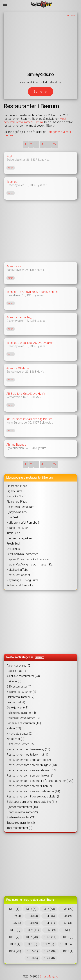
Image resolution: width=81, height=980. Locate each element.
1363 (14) (66, 944)
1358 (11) (50, 937)
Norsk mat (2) (15, 739)
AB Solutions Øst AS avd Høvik (26, 394)
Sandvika (44, 160)
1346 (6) (16, 923)
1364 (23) (15, 951)
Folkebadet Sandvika (20, 585)
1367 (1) (68, 951)
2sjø (9, 156)
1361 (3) (32, 944)
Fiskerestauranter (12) (21, 697)
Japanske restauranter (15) (24, 723)
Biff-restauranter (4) (19, 687)
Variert (11, 168)
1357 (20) (32, 937)
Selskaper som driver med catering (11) (32, 802)
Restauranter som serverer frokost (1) (31, 776)
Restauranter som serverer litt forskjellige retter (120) (40, 781)
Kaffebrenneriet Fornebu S (23, 523)
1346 (32, 448)
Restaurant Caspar (18, 575)
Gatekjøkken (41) (17, 707)
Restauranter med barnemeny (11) (28, 749)
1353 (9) (50, 930)
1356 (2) (14, 937)
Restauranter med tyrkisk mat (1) (27, 755)
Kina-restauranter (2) (20, 734)
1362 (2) (49, 944)
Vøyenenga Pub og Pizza (22, 580)
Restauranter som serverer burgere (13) (32, 765)
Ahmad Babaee (16, 445)
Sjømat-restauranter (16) (22, 807)
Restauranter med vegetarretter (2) (29, 760)
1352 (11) (33, 930)
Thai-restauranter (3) (19, 828)
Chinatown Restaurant (20, 507)
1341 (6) (49, 916)
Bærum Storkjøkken (19, 538)
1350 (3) (66, 923)
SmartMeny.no (49, 976)
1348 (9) (32, 923)
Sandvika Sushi (16, 496)
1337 (34, 160)
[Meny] (5, 4)
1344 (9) (66, 916)
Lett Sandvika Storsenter (22, 554)
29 (55, 144)
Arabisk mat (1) (16, 671)
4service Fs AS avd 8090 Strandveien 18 (32, 292)
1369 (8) (49, 958)
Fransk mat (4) (16, 702)
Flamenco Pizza (17, 486)
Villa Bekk (13, 517)
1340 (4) (32, 916)
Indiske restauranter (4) (21, 713)
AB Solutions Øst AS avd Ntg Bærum (29, 419)
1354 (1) (67, 930)
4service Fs (14, 266)
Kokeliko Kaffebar (18, 570)
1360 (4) (15, 944)
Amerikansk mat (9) (19, 666)
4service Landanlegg (20, 317)
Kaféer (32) (14, 728)
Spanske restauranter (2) (22, 812)
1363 (33, 270)
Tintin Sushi (14, 533)
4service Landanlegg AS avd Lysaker (30, 343)
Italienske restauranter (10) (24, 718)
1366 (33, 185)
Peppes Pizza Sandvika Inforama (28, 559)
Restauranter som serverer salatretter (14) (33, 791)
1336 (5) (31, 909)
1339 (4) (16, 916)
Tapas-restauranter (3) (21, 823)
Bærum (48, 478)
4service (12, 182)
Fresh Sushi (14, 544)
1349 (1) (49, 923)
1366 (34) (50, 951)
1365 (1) (32, 951)
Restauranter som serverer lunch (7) (29, 786)
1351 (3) (15, 930)
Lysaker (42, 185)
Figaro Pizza (14, 491)
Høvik (40, 270)
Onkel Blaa (13, 549)
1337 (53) (49, 909)
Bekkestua (46, 423)
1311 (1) (14, 909)
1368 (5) (32, 958)
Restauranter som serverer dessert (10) (32, 770)
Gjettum (41, 448)
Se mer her (41, 92)
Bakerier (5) (14, 681)
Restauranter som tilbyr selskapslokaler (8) (34, 796)
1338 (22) (67, 909)
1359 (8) (68, 937)
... (48, 144)
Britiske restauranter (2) (21, 692)
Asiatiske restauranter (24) (23, 676)
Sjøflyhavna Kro (17, 512)
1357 (36, 423)
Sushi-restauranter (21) (21, 817)
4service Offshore (18, 368)
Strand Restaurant (18, 528)
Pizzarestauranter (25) (21, 744)
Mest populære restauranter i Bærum (35, 120)
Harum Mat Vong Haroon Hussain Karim (32, 564)
